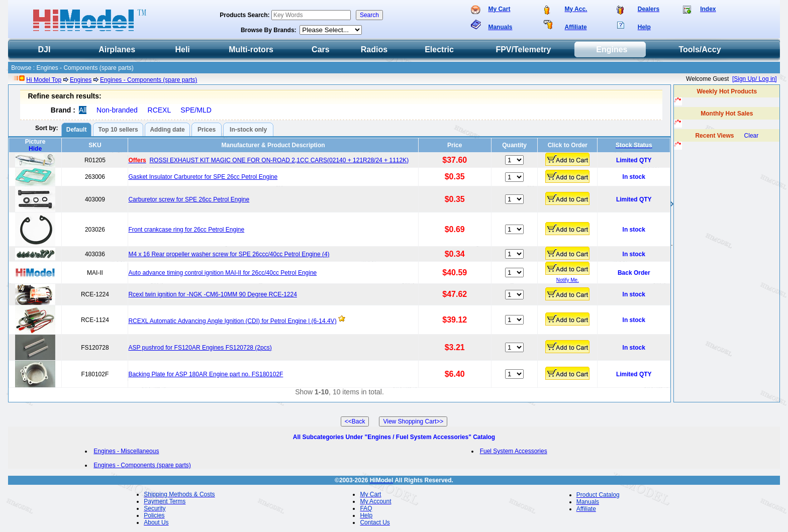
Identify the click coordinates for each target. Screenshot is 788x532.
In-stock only (248, 130)
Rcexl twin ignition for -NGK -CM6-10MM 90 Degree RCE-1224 (212, 294)
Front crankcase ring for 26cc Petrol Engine (186, 230)
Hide (35, 149)
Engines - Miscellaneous (126, 451)
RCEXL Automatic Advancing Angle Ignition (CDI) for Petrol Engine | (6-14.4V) (232, 321)
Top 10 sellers (118, 130)
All (83, 110)
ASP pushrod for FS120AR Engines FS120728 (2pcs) (200, 348)
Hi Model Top (44, 80)
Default (77, 130)
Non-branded (117, 110)
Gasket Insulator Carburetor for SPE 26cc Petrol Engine (203, 177)
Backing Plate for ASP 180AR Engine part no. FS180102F (206, 374)
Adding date (167, 130)
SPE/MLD (196, 110)
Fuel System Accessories (514, 451)
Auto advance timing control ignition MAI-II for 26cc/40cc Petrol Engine (222, 273)
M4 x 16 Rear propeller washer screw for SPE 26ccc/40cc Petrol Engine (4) (229, 254)
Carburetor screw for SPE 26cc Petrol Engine (189, 199)
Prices (207, 130)
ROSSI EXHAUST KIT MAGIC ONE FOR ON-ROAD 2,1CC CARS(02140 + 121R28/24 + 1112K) (279, 160)
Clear (752, 136)
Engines (81, 80)
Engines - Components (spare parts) (149, 80)
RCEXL (159, 110)
